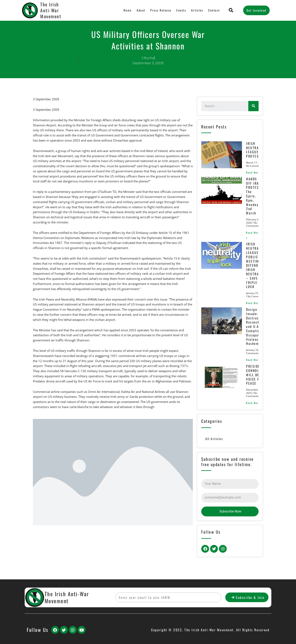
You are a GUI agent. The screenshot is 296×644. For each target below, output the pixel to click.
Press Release (160, 10)
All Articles (214, 443)
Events (181, 10)
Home (127, 10)
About (140, 10)
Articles (197, 10)
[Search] (253, 106)
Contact (214, 10)
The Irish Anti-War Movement (51, 10)
